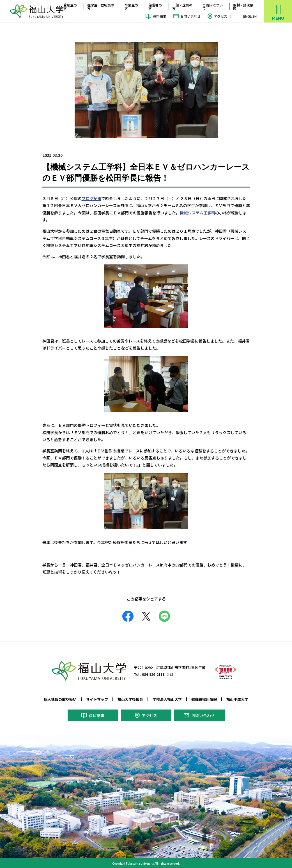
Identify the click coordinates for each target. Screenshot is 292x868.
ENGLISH (250, 16)
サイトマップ (97, 699)
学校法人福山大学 (167, 699)
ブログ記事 (91, 198)
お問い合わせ (190, 16)
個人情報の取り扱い (60, 699)
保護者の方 (155, 7)
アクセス (221, 16)
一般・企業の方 (182, 7)
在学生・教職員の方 (101, 7)
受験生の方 (70, 7)
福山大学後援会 (130, 699)
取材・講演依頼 (243, 7)
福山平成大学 (237, 699)
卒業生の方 (131, 7)
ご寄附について (213, 7)
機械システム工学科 (197, 212)
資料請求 (160, 16)
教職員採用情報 (204, 699)
